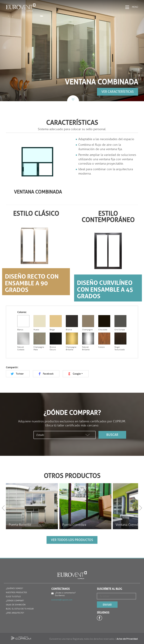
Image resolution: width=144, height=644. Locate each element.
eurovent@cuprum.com (62, 600)
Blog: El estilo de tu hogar (20, 609)
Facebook (48, 374)
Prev (4, 508)
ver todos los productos (72, 540)
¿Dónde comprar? (15, 601)
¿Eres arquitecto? (15, 613)
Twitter (20, 374)
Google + (78, 374)
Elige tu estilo (13, 597)
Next (141, 508)
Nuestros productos (16, 593)
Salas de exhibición (16, 605)
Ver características (118, 92)
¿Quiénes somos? (14, 589)
